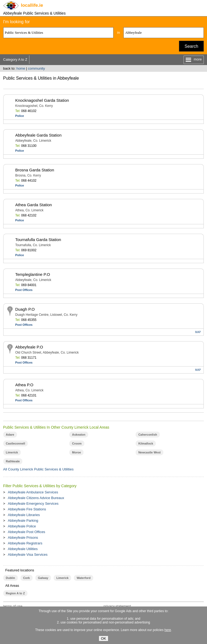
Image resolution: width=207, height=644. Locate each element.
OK (103, 638)
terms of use (13, 606)
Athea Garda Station (34, 205)
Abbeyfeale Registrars (25, 543)
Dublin (11, 578)
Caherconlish (148, 435)
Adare (10, 435)
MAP (198, 332)
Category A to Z (15, 60)
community (37, 68)
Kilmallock (146, 443)
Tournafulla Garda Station (38, 240)
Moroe (76, 452)
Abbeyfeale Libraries (24, 515)
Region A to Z (15, 593)
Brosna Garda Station (35, 170)
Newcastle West (149, 452)
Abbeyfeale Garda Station (39, 135)
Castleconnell (15, 443)
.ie (32, 5)
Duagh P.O (25, 309)
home (21, 68)
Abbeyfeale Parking (23, 521)
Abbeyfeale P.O (29, 347)
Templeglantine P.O (33, 274)
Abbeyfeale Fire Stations (27, 509)
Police (20, 116)
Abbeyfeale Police (22, 526)
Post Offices (24, 290)
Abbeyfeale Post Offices (27, 532)
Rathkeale (13, 461)
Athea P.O (24, 385)
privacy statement (117, 606)
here (168, 630)
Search (192, 46)
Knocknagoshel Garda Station (42, 100)
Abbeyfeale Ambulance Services (33, 492)
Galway (43, 578)
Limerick (12, 452)
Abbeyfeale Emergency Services (33, 504)
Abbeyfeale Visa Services (28, 555)
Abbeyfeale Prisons (23, 538)
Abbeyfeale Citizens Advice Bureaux (36, 498)
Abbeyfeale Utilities (23, 549)
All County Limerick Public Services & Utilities (39, 469)
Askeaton (79, 435)
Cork (27, 578)
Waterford (83, 578)
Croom (77, 443)
